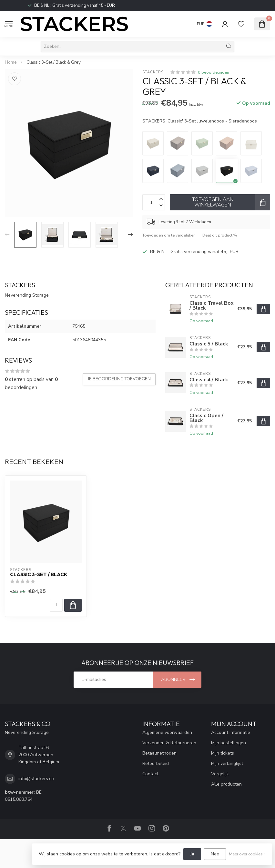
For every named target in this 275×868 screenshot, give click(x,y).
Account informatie (231, 732)
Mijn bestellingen (229, 743)
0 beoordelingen (214, 72)
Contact (150, 774)
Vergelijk (220, 774)
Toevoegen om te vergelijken (169, 235)
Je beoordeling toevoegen (119, 379)
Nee (215, 854)
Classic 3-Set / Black (39, 575)
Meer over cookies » (247, 854)
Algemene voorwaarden (167, 732)
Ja (192, 854)
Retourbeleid (156, 763)
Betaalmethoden (159, 753)
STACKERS (153, 72)
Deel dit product (220, 235)
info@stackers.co (36, 779)
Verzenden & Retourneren (169, 743)
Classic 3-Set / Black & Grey (54, 62)
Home (11, 62)
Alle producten (226, 784)
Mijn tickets (223, 753)
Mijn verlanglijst (227, 763)
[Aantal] (56, 605)
